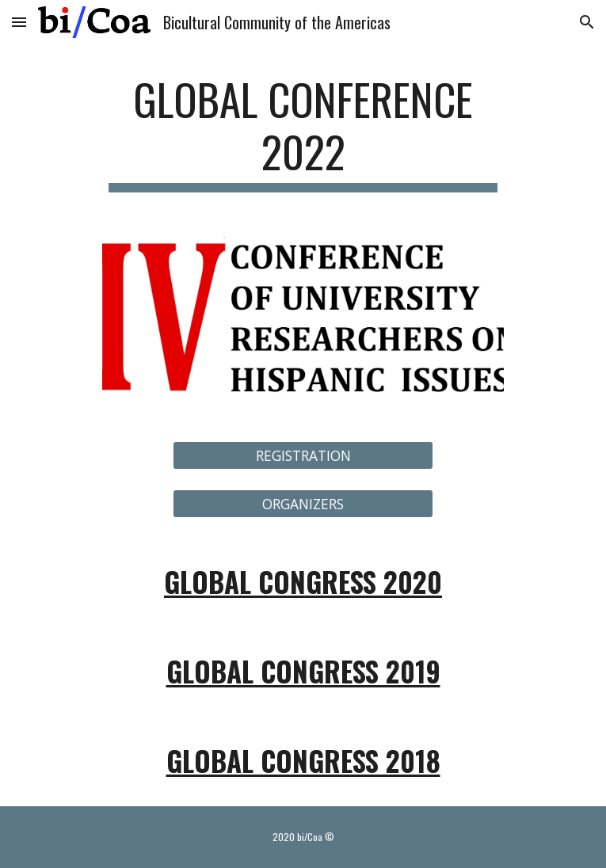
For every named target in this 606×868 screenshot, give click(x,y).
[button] (19, 22)
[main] (303, 133)
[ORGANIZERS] (303, 503)
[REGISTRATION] (303, 456)
